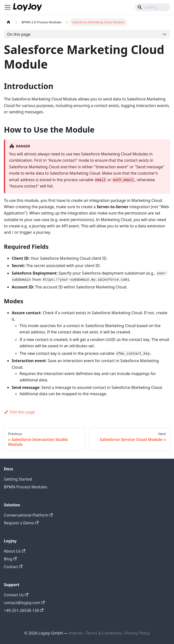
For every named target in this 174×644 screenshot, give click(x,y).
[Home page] (9, 22)
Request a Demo (21, 523)
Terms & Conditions (104, 633)
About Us (15, 551)
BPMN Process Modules (26, 487)
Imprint (76, 633)
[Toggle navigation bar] (8, 7)
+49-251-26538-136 (24, 610)
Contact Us (16, 595)
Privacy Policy (138, 633)
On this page (19, 34)
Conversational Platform (28, 515)
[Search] (153, 7)
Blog (10, 559)
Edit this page (19, 412)
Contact (13, 567)
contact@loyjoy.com (24, 603)
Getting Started (18, 479)
